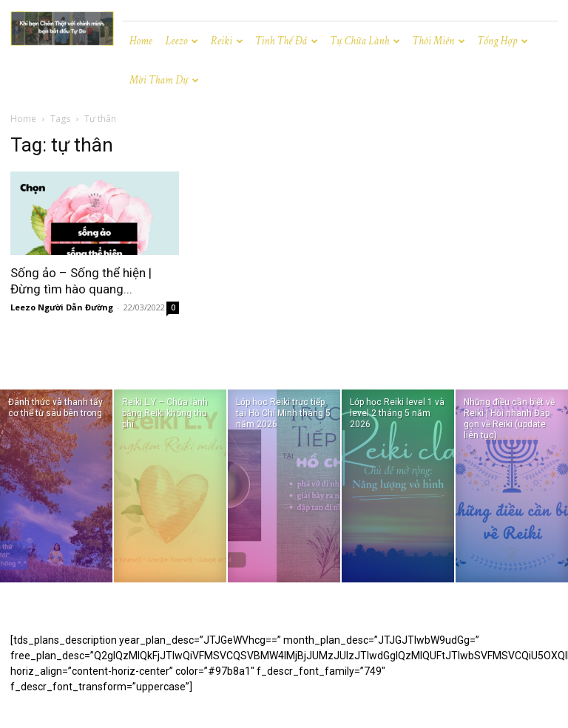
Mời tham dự (164, 80)
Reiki (226, 41)
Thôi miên (439, 41)
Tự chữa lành (365, 41)
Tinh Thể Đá (287, 41)
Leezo (182, 41)
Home (141, 41)
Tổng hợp (503, 41)
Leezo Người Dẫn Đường (62, 307)
